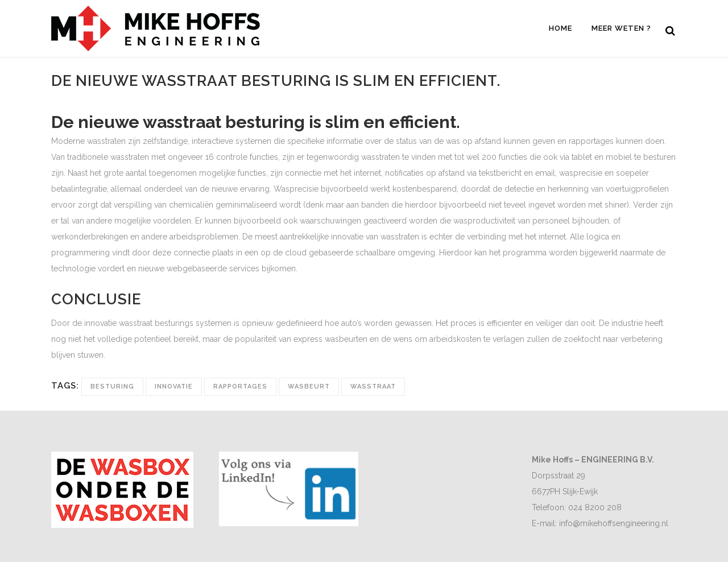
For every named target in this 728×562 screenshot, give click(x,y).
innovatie (174, 387)
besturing (112, 387)
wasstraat (373, 387)
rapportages (240, 387)
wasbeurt (309, 387)
